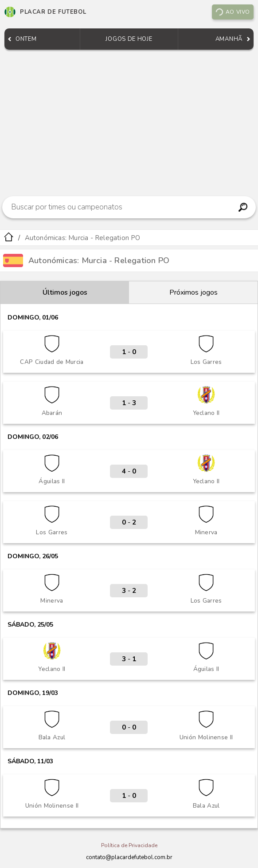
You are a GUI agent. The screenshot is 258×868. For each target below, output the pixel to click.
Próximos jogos (193, 292)
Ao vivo (232, 12)
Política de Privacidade (129, 845)
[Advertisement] (129, 121)
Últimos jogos (65, 292)
